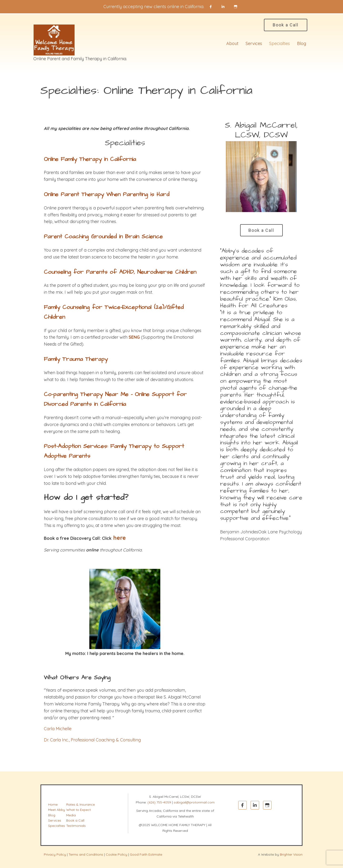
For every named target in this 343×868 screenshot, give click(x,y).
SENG (134, 337)
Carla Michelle (58, 729)
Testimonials (76, 826)
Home (53, 804)
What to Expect (78, 810)
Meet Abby (57, 810)
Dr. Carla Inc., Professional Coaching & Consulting (92, 740)
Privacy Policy (55, 854)
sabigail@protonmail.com (194, 802)
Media (71, 815)
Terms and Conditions (86, 854)
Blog (302, 44)
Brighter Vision (291, 854)
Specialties (280, 44)
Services (254, 44)
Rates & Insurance (81, 804)
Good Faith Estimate (146, 854)
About (232, 44)
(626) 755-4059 (159, 802)
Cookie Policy (116, 854)
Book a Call (286, 25)
